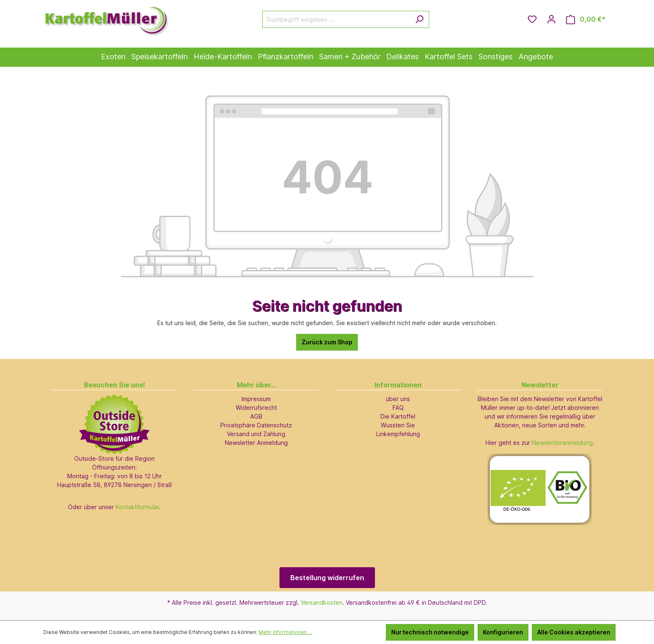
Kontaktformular (137, 507)
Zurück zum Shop (327, 342)
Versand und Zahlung (256, 434)
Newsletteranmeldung (562, 443)
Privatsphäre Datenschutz (256, 425)
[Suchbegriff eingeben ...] (336, 19)
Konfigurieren (503, 632)
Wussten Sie (398, 425)
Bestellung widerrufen (327, 578)
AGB (256, 416)
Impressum (256, 399)
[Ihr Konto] (551, 19)
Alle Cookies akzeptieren (574, 632)
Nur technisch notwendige (430, 632)
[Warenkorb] (586, 19)
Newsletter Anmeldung (256, 443)
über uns (398, 399)
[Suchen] (419, 19)
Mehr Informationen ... (285, 632)
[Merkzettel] (532, 19)
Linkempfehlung (398, 434)
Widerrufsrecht (256, 408)
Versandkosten (322, 602)
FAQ (398, 408)
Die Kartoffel (398, 416)
